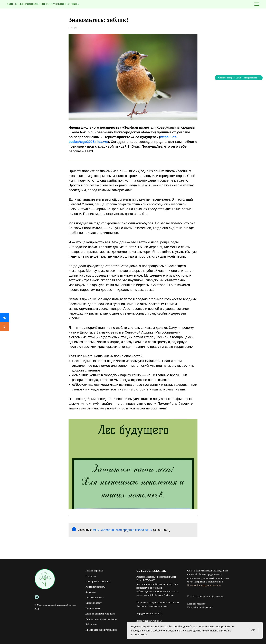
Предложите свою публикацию (101, 630)
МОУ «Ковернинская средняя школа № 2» (123, 530)
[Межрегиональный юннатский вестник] (37, 597)
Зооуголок (91, 592)
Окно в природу (94, 603)
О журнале (91, 576)
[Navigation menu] (257, 4)
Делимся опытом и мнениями (100, 614)
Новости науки (93, 608)
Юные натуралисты (95, 587)
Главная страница (94, 571)
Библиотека (91, 624)
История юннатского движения (101, 619)
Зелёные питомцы (94, 598)
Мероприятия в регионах (98, 582)
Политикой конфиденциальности (204, 585)
